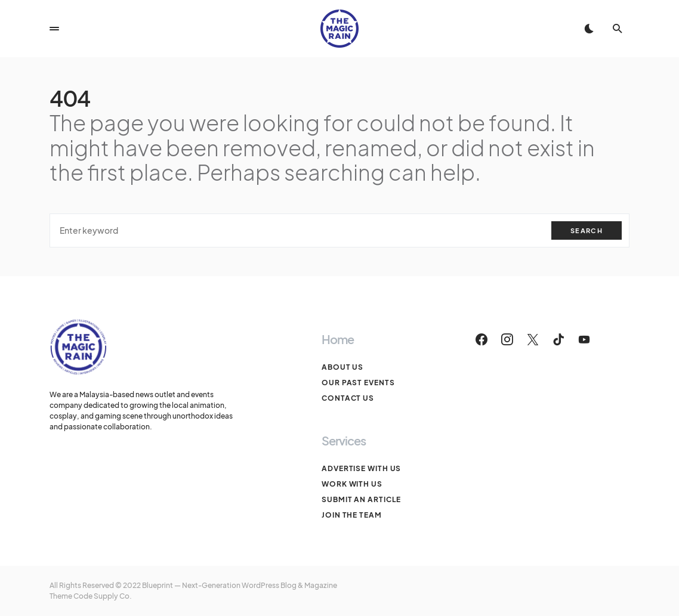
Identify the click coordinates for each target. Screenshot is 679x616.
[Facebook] (482, 339)
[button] (54, 29)
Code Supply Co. (103, 596)
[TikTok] (558, 339)
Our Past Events (358, 383)
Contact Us (348, 398)
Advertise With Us (361, 468)
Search (587, 230)
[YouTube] (584, 339)
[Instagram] (507, 339)
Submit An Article (361, 499)
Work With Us (352, 484)
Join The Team (352, 515)
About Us (342, 367)
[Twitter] (533, 339)
